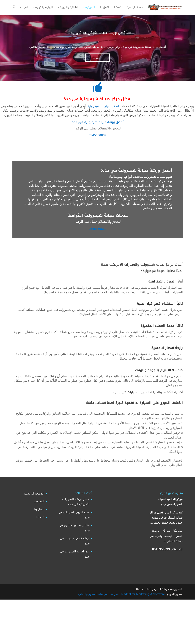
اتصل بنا (97, 57)
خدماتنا (40, 559)
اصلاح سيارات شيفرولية (103, 107)
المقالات (39, 543)
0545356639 (97, 140)
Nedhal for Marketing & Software (143, 635)
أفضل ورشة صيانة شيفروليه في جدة (98, 33)
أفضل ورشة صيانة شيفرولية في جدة (98, 125)
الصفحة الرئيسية (34, 535)
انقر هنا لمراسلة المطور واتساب (98, 635)
